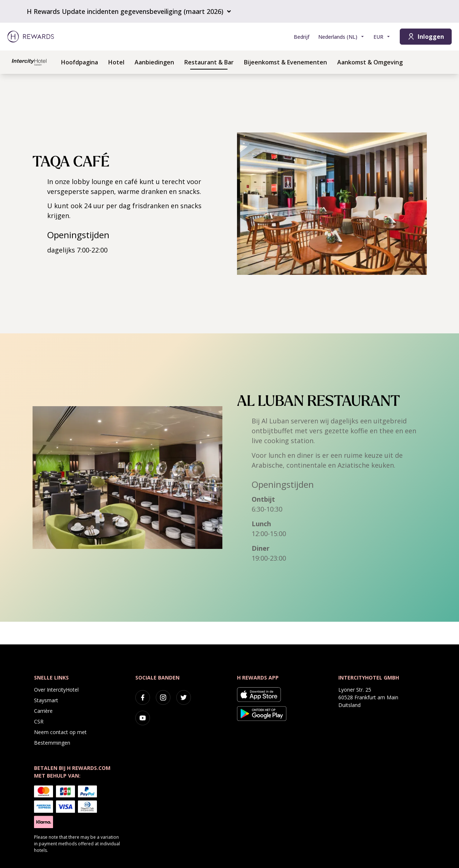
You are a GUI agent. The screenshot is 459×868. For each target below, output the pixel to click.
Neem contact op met (60, 732)
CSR (39, 721)
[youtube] (143, 718)
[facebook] (143, 697)
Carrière (43, 711)
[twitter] (184, 697)
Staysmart (46, 700)
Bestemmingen (52, 743)
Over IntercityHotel (56, 690)
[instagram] (163, 697)
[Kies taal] (341, 37)
